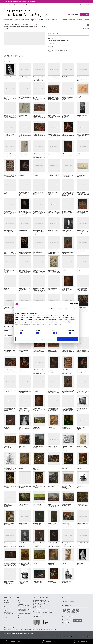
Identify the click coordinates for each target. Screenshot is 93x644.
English (87, 5)
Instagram (73, 612)
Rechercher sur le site (26, 5)
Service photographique (23, 605)
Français (82, 5)
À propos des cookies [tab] (71, 309)
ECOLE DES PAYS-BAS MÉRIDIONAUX (58, 51)
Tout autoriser (67, 339)
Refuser (26, 339)
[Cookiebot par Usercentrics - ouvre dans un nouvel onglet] (71, 304)
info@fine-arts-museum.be (50, 629)
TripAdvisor (78, 612)
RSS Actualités (65, 622)
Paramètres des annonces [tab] (55, 309)
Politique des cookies (85, 637)
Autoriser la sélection (47, 339)
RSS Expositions (66, 621)
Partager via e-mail (88, 29)
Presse (16, 5)
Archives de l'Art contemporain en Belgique (24, 609)
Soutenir (20, 616)
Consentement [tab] (22, 309)
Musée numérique (22, 611)
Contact (11, 5)
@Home (86, 20)
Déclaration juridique (75, 637)
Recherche (79, 20)
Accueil (6, 5)
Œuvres (88, 25)
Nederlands (76, 5)
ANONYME (50, 47)
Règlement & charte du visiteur (9, 614)
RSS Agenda (65, 620)
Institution (54, 20)
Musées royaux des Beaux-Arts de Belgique (4, 9)
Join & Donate (74, 15)
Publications (21, 604)
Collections (41, 20)
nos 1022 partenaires (26, 316)
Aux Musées (7, 609)
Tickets (86, 15)
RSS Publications (66, 624)
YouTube (69, 612)
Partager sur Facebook (84, 29)
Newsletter (78, 621)
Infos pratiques (8, 20)
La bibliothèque (21, 603)
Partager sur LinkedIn (86, 29)
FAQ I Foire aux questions (8, 602)
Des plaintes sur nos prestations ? (51, 637)
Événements (22, 5)
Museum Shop (7, 612)
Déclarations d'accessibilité (65, 637)
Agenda (34, 20)
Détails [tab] (38, 309)
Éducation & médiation (68, 20)
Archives (20, 607)
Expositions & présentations (22, 20)
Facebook (64, 612)
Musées (48, 20)
